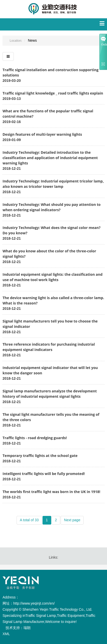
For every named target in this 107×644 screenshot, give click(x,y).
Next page (72, 520)
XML (6, 634)
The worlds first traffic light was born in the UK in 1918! (51, 492)
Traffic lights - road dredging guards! (35, 438)
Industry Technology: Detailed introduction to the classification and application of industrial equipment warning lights (50, 158)
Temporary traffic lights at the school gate (40, 456)
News (32, 40)
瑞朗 (27, 628)
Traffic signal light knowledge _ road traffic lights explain (53, 93)
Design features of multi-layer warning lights (42, 134)
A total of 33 (29, 520)
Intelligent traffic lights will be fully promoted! (44, 474)
